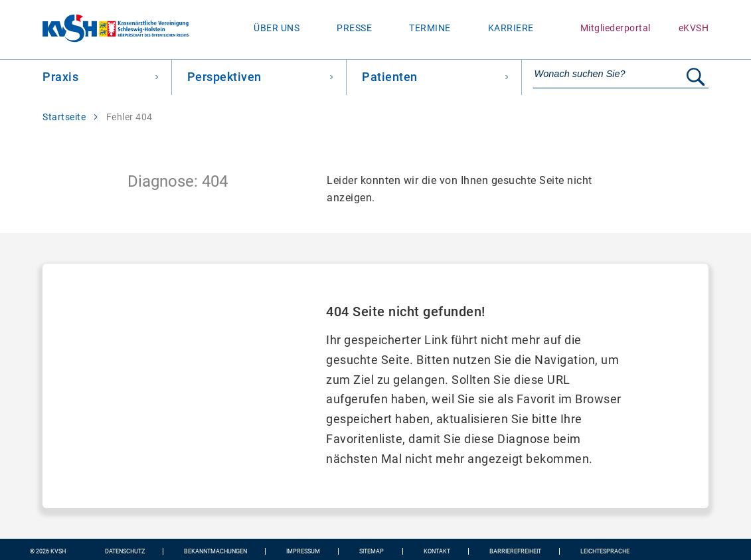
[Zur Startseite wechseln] (94, 30)
